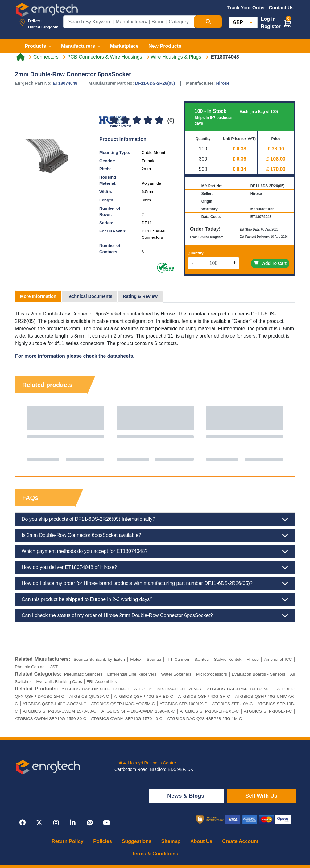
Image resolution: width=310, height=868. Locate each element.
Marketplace (124, 46)
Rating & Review (140, 296)
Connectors (46, 57)
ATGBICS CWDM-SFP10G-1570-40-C (127, 719)
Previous (26, 433)
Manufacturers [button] (79, 46)
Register (271, 26)
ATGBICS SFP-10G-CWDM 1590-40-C (138, 711)
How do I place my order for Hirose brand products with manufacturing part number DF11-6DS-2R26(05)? (155, 583)
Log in (268, 19)
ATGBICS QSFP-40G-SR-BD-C (144, 696)
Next (284, 433)
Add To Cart (270, 263)
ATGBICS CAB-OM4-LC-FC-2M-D (239, 689)
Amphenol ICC (278, 659)
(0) (171, 120)
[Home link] (21, 57)
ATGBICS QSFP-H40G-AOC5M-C (123, 704)
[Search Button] (208, 22)
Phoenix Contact (30, 667)
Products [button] (36, 46)
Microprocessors (212, 674)
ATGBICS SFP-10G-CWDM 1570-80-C (60, 711)
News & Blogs (186, 796)
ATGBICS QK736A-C (89, 696)
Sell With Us (261, 796)
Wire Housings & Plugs (176, 57)
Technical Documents (90, 296)
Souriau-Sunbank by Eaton (99, 659)
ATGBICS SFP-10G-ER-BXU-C (209, 711)
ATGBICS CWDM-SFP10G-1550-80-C (51, 719)
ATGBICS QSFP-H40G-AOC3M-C (54, 704)
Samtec (201, 659)
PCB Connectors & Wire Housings (105, 57)
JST (54, 667)
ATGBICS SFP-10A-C (232, 704)
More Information (38, 296)
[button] (287, 23)
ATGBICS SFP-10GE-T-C (268, 711)
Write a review (120, 126)
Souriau (154, 659)
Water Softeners (176, 674)
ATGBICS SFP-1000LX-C (183, 704)
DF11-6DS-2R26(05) (155, 83)
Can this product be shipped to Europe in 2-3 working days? (155, 599)
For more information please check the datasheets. (75, 356)
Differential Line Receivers (132, 674)
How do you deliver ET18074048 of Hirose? (155, 567)
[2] (126, 120)
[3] (137, 120)
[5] (159, 120)
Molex (136, 659)
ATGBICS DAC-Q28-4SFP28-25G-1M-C (204, 719)
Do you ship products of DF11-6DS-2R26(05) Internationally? (155, 519)
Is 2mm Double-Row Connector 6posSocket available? (155, 535)
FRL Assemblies (102, 682)
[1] (114, 120)
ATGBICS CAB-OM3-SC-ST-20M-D (95, 689)
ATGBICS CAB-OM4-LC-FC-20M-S (168, 689)
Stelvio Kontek (227, 659)
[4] (148, 120)
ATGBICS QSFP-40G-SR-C (204, 696)
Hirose (223, 83)
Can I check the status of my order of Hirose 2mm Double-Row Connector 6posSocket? (155, 615)
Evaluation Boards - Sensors (258, 674)
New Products (165, 46)
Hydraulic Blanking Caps (59, 682)
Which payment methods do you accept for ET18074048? (155, 551)
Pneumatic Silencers (83, 674)
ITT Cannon (178, 659)
